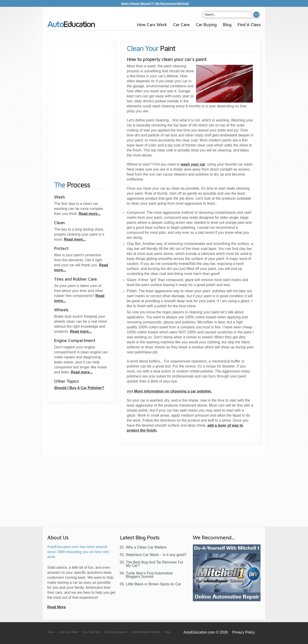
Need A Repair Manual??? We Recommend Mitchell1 (155, 4)
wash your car (193, 164)
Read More (57, 607)
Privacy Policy (243, 632)
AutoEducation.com (71, 26)
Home (51, 632)
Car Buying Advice (116, 632)
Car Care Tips (92, 632)
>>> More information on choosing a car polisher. (169, 391)
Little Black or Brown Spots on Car (154, 584)
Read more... (90, 214)
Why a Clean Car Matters (146, 547)
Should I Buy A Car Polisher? (79, 388)
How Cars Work (152, 25)
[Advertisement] (81, 108)
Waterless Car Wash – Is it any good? (156, 555)
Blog (227, 25)
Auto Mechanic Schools (146, 632)
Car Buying (206, 25)
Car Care (181, 25)
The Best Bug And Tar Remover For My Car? (155, 564)
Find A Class (249, 25)
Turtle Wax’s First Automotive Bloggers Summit (149, 575)
